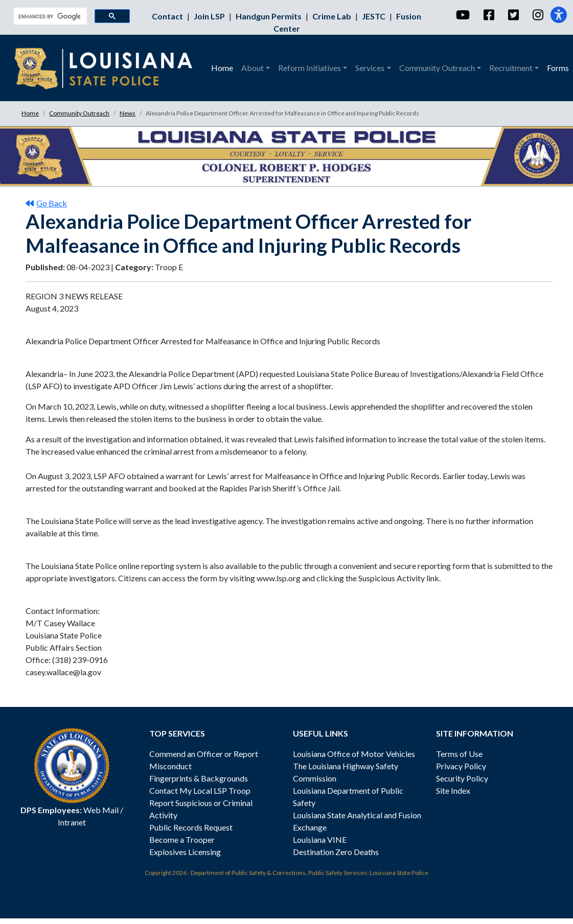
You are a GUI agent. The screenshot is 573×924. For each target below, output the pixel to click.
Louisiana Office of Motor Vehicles (354, 754)
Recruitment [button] (511, 68)
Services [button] (370, 68)
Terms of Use (459, 754)
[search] (49, 16)
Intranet (72, 822)
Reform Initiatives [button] (310, 68)
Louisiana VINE (320, 839)
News (128, 113)
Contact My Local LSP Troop (200, 790)
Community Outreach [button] (437, 68)
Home (222, 68)
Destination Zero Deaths (336, 852)
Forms (558, 68)
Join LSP (210, 16)
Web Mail (101, 810)
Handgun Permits (269, 16)
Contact (168, 16)
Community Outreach (79, 113)
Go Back (46, 203)
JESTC (374, 16)
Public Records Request (191, 827)
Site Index (453, 790)
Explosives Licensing (185, 852)
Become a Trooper (182, 839)
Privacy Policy (461, 766)
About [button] (253, 68)
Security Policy (462, 778)
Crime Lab (333, 16)
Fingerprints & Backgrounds (199, 778)
